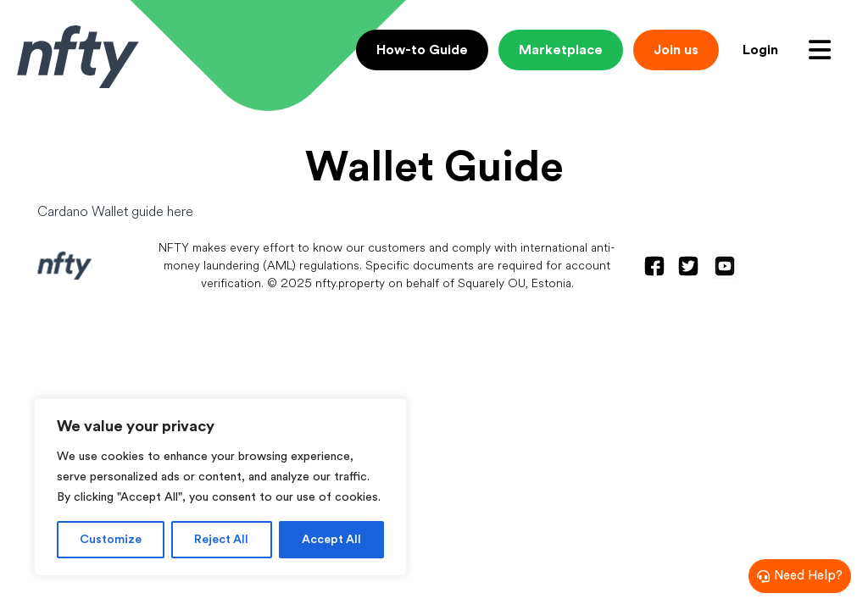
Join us (676, 50)
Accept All (331, 540)
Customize (111, 540)
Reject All (221, 540)
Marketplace (561, 50)
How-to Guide (422, 50)
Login (760, 50)
